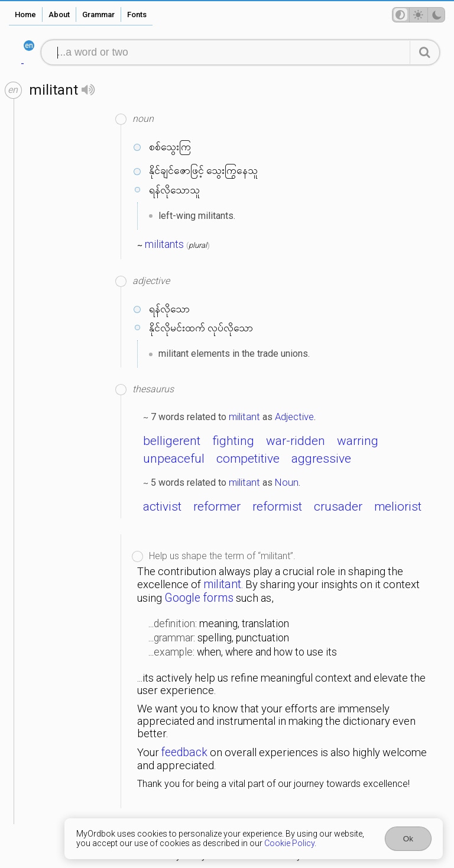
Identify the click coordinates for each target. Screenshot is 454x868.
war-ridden (296, 441)
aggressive (321, 459)
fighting (233, 441)
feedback (184, 752)
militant (244, 417)
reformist (277, 506)
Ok (408, 839)
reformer (217, 506)
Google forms (199, 598)
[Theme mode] (419, 15)
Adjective (294, 417)
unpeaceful (174, 459)
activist (162, 506)
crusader (338, 506)
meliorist (398, 506)
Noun (287, 482)
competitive (248, 459)
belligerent (172, 441)
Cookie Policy (289, 843)
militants (164, 244)
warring (358, 441)
